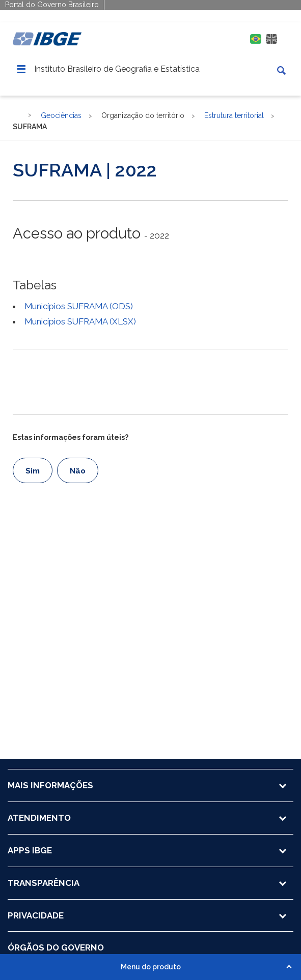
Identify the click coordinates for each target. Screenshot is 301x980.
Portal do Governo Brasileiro (52, 5)
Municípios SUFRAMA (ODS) (79, 306)
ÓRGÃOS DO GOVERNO (56, 947)
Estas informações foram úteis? (71, 437)
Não (78, 471)
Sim (33, 471)
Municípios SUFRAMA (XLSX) (80, 321)
